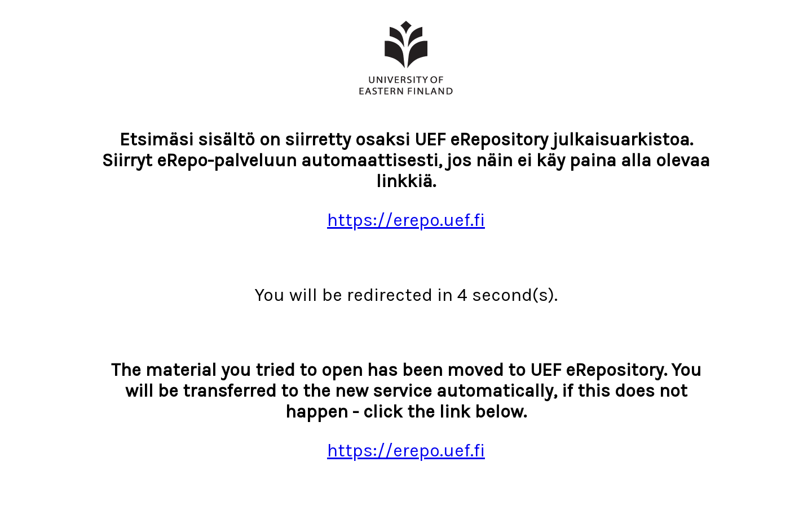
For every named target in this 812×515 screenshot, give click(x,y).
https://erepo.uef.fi (406, 220)
